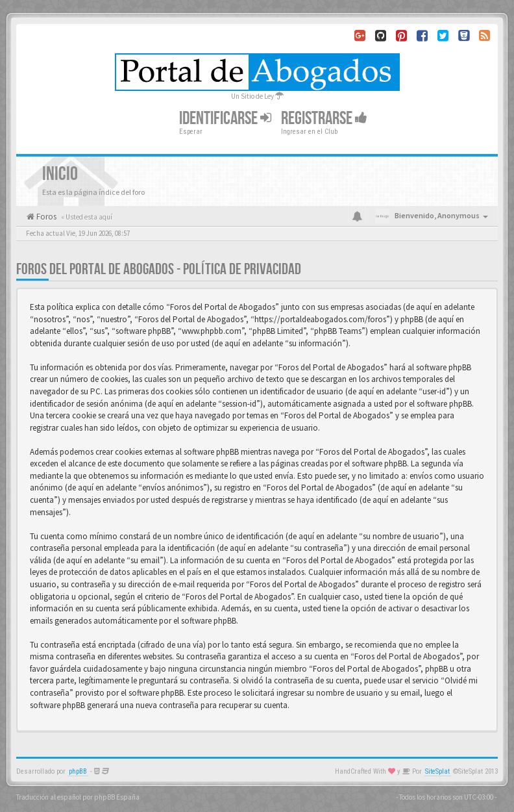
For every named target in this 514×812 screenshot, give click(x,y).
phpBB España (117, 797)
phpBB (78, 771)
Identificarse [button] (225, 119)
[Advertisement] (257, 247)
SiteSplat (437, 771)
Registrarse (324, 119)
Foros (45, 217)
